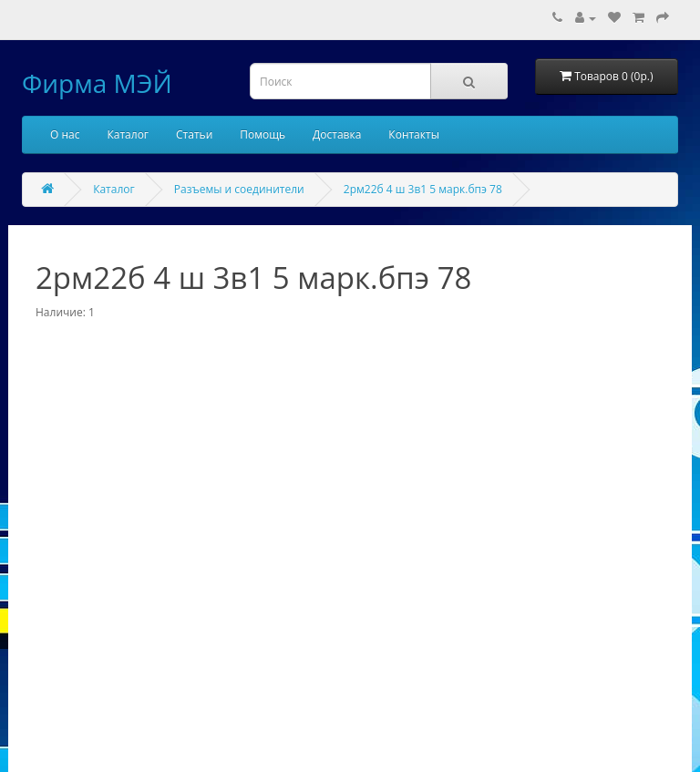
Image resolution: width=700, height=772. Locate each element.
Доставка (337, 134)
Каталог (128, 134)
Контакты (414, 134)
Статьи (194, 134)
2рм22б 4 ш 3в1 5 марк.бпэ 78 (423, 189)
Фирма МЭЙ (97, 83)
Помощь (262, 134)
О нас (65, 134)
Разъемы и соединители (239, 189)
